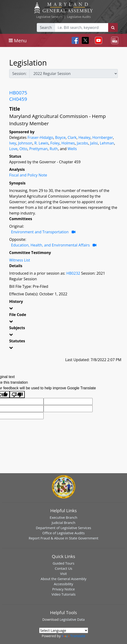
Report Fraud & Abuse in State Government (63, 538)
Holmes (68, 143)
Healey (84, 137)
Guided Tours (63, 563)
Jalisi (94, 143)
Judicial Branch (63, 523)
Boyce (60, 137)
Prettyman (38, 149)
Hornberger (103, 137)
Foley (55, 143)
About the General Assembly (63, 579)
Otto (23, 149)
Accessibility (64, 584)
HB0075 (18, 93)
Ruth (54, 149)
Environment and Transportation (40, 232)
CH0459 (18, 99)
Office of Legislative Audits (63, 533)
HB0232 (73, 273)
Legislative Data (72, 619)
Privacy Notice (63, 589)
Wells (72, 149)
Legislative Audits (79, 17)
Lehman (107, 143)
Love (13, 149)
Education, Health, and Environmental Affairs (50, 245)
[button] (63, 309)
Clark (72, 137)
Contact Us (63, 568)
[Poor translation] (17, 395)
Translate (73, 636)
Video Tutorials (64, 594)
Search (46, 27)
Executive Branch (63, 517)
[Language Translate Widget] (64, 630)
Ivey (13, 143)
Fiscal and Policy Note (28, 175)
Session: (19, 74)
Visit (63, 574)
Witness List (20, 260)
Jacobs (82, 143)
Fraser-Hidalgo (40, 137)
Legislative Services (49, 17)
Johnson (25, 143)
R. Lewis (41, 143)
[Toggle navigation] (18, 40)
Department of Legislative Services (63, 528)
